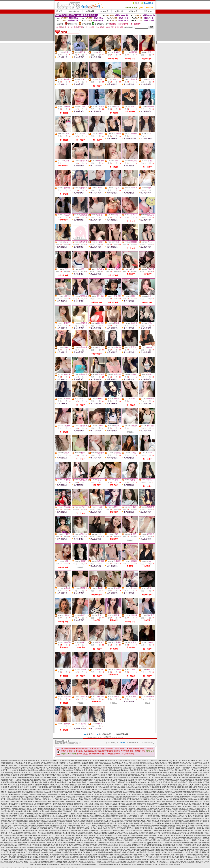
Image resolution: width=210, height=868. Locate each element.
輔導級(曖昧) (86, 24)
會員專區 (90, 11)
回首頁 (59, 11)
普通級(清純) (100, 24)
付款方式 (133, 11)
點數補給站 (74, 11)
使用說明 (119, 11)
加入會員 (104, 11)
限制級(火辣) (73, 24)
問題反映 (148, 11)
